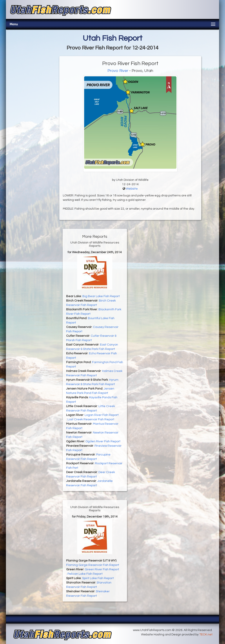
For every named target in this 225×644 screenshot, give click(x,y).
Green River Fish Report (102, 569)
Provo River (118, 71)
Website (132, 189)
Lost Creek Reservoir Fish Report (91, 419)
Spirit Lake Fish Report (98, 578)
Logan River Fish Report (102, 415)
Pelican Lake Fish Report (85, 574)
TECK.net (206, 635)
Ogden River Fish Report (103, 441)
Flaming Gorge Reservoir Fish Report (93, 565)
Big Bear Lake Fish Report (101, 296)
